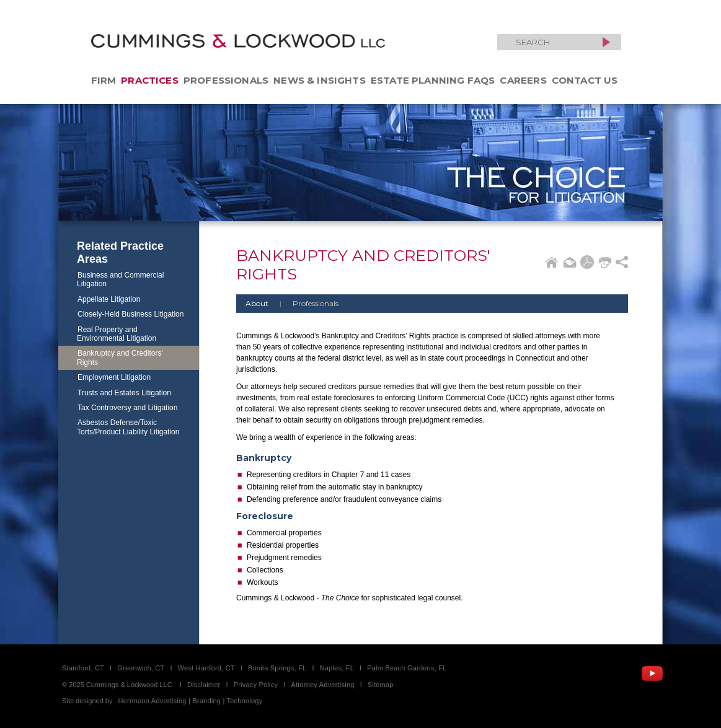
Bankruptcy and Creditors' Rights (120, 357)
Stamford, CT (83, 668)
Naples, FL (337, 668)
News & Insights (320, 80)
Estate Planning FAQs (433, 80)
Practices (150, 80)
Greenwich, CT (141, 668)
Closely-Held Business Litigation (130, 314)
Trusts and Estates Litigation (124, 393)
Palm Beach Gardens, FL (407, 668)
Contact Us (585, 80)
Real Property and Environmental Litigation (117, 334)
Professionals (226, 80)
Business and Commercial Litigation (120, 279)
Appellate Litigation (109, 299)
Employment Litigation (114, 377)
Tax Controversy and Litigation (127, 408)
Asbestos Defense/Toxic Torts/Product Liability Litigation (128, 427)
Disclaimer (204, 685)
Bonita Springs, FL (277, 668)
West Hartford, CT (206, 668)
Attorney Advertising (322, 685)
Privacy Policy (256, 685)
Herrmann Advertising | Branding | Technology (191, 701)
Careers (523, 80)
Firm (104, 80)
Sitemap (381, 685)
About (257, 303)
